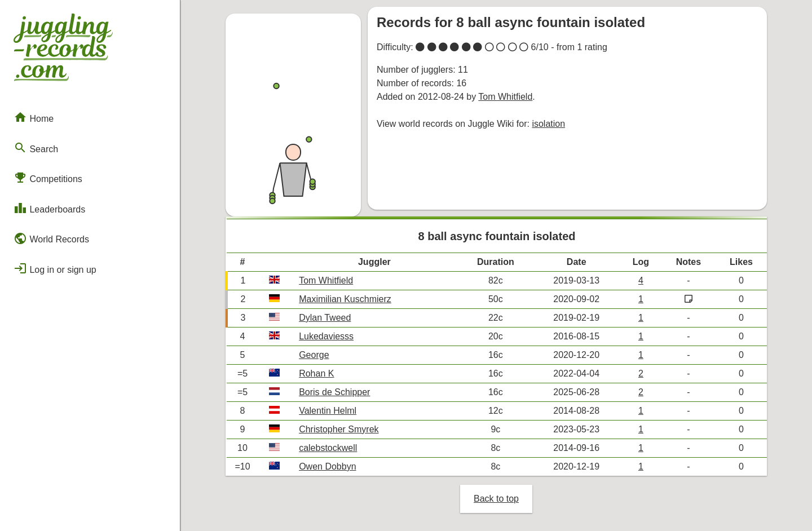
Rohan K (316, 373)
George (314, 355)
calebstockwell (328, 448)
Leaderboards (49, 208)
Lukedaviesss (326, 336)
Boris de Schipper (334, 392)
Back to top (496, 499)
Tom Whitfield (505, 97)
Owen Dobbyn (327, 466)
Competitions (48, 178)
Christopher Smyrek (339, 429)
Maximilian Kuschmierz (345, 299)
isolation (548, 124)
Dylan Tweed (325, 318)
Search (36, 148)
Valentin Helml (328, 411)
